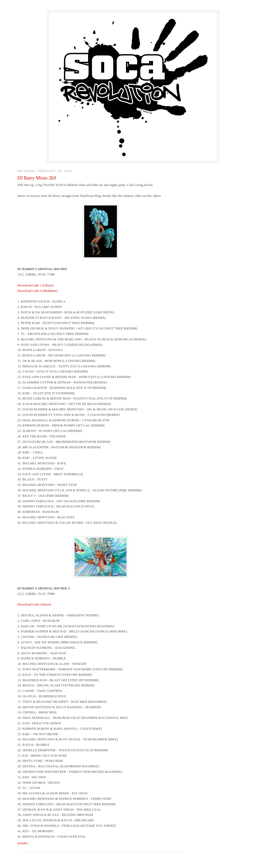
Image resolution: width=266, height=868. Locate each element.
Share (23, 843)
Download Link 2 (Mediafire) (38, 291)
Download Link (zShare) (34, 604)
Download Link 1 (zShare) (35, 285)
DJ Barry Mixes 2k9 (37, 178)
